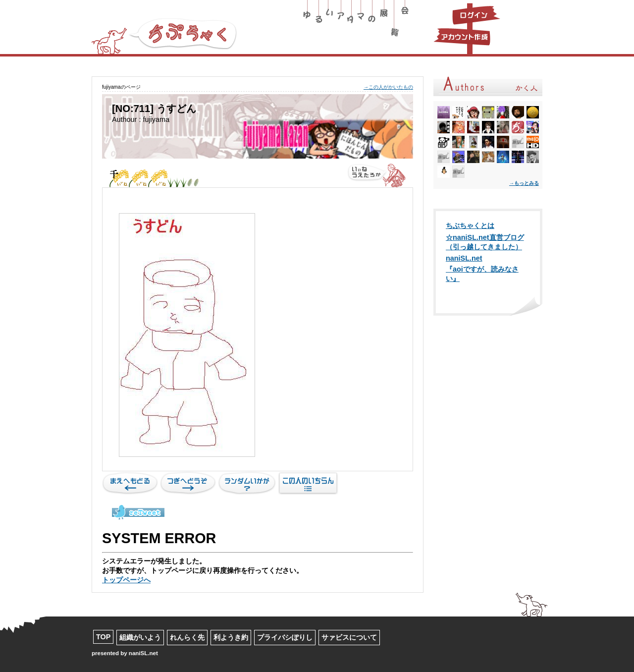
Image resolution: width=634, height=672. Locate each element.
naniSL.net (464, 258)
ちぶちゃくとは (470, 225)
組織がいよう (140, 637)
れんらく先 (187, 637)
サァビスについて (349, 637)
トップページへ (126, 580)
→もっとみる (524, 183)
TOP (103, 637)
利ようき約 (231, 637)
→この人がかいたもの (388, 87)
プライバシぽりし (285, 637)
